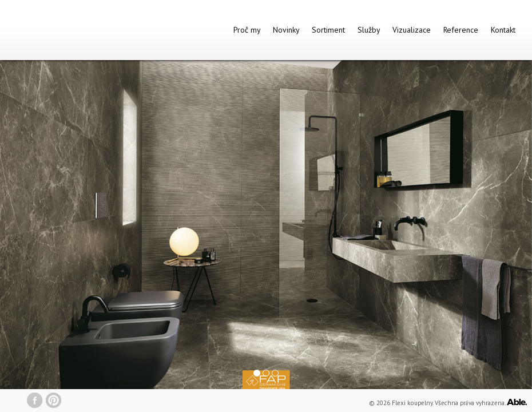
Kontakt (503, 30)
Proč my (247, 30)
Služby (369, 30)
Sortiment (328, 30)
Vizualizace (412, 30)
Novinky (286, 30)
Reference (461, 30)
